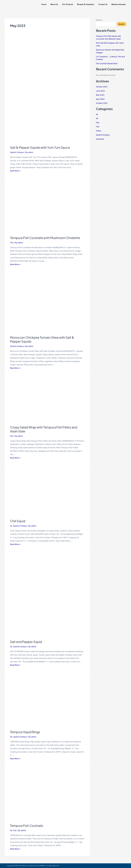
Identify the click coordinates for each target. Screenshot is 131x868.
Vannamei (100, 139)
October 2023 (102, 87)
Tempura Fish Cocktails (27, 826)
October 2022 (102, 103)
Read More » (16, 171)
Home (44, 4)
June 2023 (101, 91)
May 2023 (100, 95)
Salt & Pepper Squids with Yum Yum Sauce (40, 147)
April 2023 (100, 99)
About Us (54, 4)
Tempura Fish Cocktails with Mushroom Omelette (45, 238)
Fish (12, 243)
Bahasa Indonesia (118, 4)
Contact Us (103, 4)
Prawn (99, 131)
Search (99, 20)
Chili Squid (18, 521)
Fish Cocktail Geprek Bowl (107, 64)
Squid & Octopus (17, 152)
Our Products (67, 4)
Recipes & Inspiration (86, 4)
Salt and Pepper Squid (26, 642)
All (11, 526)
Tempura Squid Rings (25, 732)
